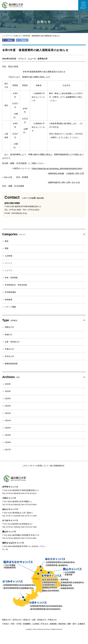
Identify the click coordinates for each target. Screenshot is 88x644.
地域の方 (8, 335)
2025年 (8, 391)
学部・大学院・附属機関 (21, 624)
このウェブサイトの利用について (35, 466)
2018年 (8, 442)
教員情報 (62, 624)
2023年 (8, 406)
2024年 (8, 399)
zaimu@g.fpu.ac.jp (19, 213)
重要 (7, 248)
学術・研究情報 (11, 278)
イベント (22, 59)
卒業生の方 (9, 349)
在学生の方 (43, 59)
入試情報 (8, 256)
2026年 (8, 384)
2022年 (8, 413)
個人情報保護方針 (57, 466)
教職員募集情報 (11, 364)
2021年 (8, 421)
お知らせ (17, 36)
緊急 (7, 241)
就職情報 (53, 624)
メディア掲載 (10, 307)
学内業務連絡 (10, 292)
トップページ (7, 36)
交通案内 (81, 624)
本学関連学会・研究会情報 (16, 285)
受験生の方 (9, 327)
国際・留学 (72, 624)
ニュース (32, 59)
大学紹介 (5, 624)
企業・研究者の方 (12, 342)
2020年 (8, 428)
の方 (6, 620)
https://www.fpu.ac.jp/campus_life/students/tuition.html (57, 168)
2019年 (8, 435)
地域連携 (8, 300)
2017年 (8, 450)
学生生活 (44, 624)
